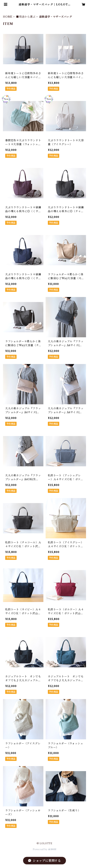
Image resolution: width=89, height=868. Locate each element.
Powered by (45, 849)
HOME (8, 17)
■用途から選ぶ (26, 17)
